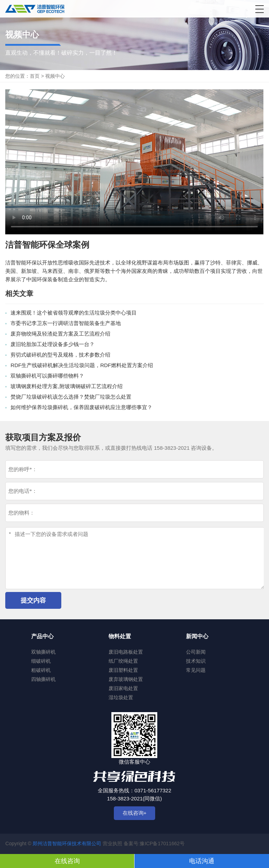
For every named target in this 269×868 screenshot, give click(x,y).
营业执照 (112, 843)
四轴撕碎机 (43, 679)
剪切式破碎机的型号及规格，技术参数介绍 (60, 355)
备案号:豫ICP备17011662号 (154, 843)
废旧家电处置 (123, 688)
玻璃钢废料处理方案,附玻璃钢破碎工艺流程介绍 (66, 386)
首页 (35, 76)
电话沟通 (202, 861)
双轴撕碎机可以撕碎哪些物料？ (47, 376)
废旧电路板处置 (126, 652)
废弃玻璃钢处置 (126, 679)
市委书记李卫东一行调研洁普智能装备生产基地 (66, 323)
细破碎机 (41, 661)
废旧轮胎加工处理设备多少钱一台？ (53, 344)
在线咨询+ (135, 813)
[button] (260, 9)
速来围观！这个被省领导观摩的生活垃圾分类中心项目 (74, 313)
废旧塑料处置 (123, 670)
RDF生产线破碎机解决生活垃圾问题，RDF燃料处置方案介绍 (82, 365)
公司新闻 (196, 652)
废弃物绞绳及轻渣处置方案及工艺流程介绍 (60, 334)
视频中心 (55, 76)
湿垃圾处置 (121, 697)
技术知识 (196, 661)
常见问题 (196, 670)
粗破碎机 (41, 670)
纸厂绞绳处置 (123, 661)
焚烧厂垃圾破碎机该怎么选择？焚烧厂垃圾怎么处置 (71, 397)
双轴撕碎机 (43, 652)
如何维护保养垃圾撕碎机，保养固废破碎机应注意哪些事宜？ (81, 407)
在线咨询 (67, 861)
